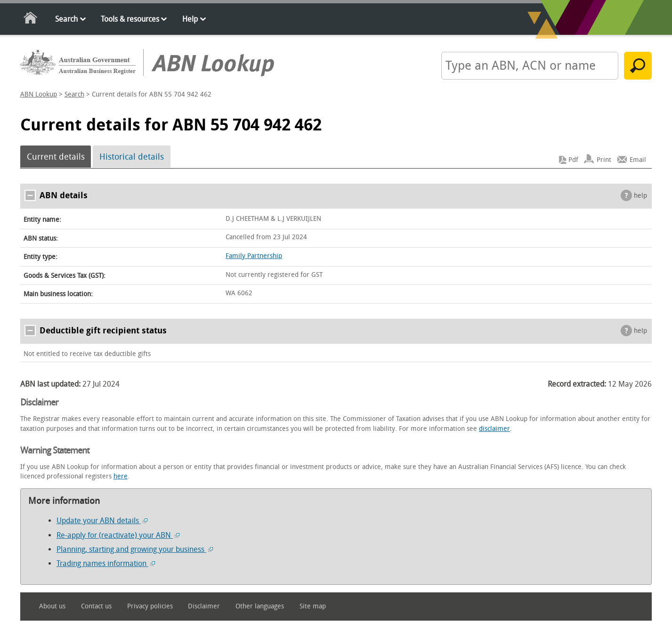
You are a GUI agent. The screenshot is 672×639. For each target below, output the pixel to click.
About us (52, 606)
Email (638, 160)
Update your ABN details (102, 521)
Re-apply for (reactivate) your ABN (118, 535)
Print (604, 160)
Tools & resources (130, 19)
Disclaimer (204, 606)
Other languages (260, 606)
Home (31, 20)
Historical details (132, 157)
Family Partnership (254, 256)
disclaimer (494, 429)
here (121, 476)
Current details (56, 157)
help (640, 196)
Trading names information (106, 563)
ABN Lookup (39, 94)
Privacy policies (150, 606)
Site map (313, 606)
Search (66, 19)
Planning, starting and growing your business (135, 549)
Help (190, 19)
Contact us (96, 606)
